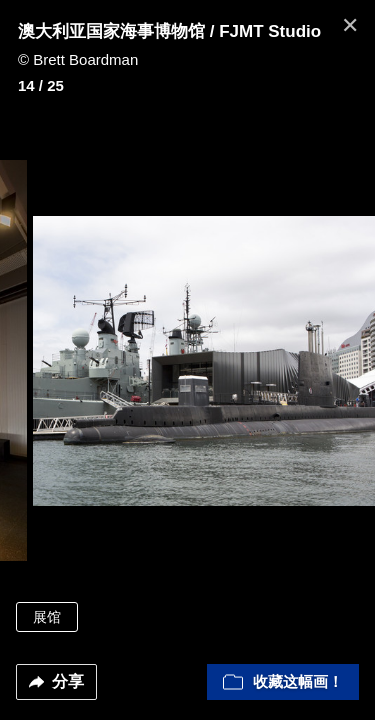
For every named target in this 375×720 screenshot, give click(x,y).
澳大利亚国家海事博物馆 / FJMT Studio (169, 31)
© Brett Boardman (78, 59)
